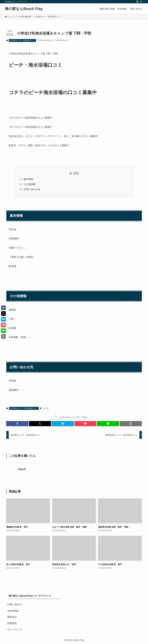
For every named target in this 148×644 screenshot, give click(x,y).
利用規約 (12, 623)
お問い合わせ (14, 604)
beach (22, 469)
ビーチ (46, 408)
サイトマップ (14, 630)
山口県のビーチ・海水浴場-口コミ (23, 40)
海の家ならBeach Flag (24, 9)
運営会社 (12, 617)
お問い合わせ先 (32, 189)
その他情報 (30, 184)
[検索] (141, 2)
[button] (17, 424)
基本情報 (28, 179)
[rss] (137, 2)
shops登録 (13, 611)
